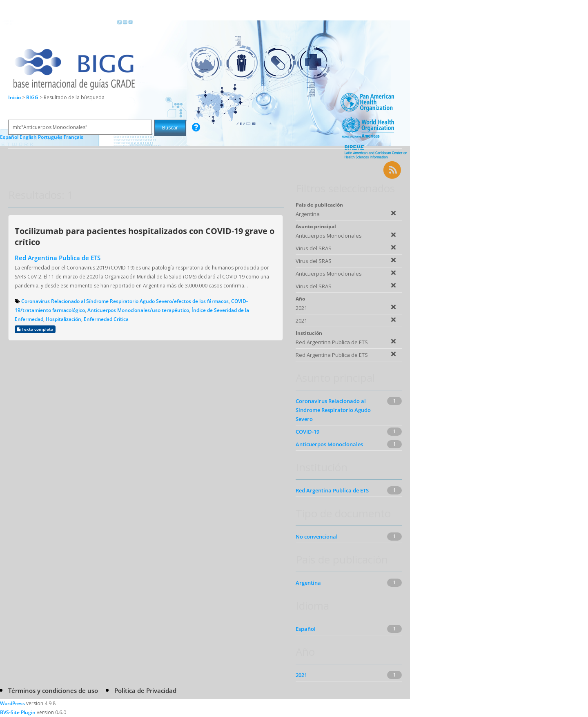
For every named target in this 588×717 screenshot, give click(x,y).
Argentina (308, 583)
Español (306, 629)
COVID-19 (307, 432)
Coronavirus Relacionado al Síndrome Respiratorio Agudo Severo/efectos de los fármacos (125, 301)
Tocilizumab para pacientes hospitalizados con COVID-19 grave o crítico (145, 236)
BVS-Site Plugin (18, 712)
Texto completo (35, 329)
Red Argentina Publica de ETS (58, 258)
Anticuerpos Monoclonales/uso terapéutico (138, 310)
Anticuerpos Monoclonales (329, 444)
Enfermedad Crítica (106, 319)
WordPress (12, 703)
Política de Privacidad (145, 690)
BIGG (33, 97)
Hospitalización (63, 319)
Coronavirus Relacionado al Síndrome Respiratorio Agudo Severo (333, 410)
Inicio (14, 97)
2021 (301, 675)
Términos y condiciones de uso (53, 690)
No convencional (317, 537)
